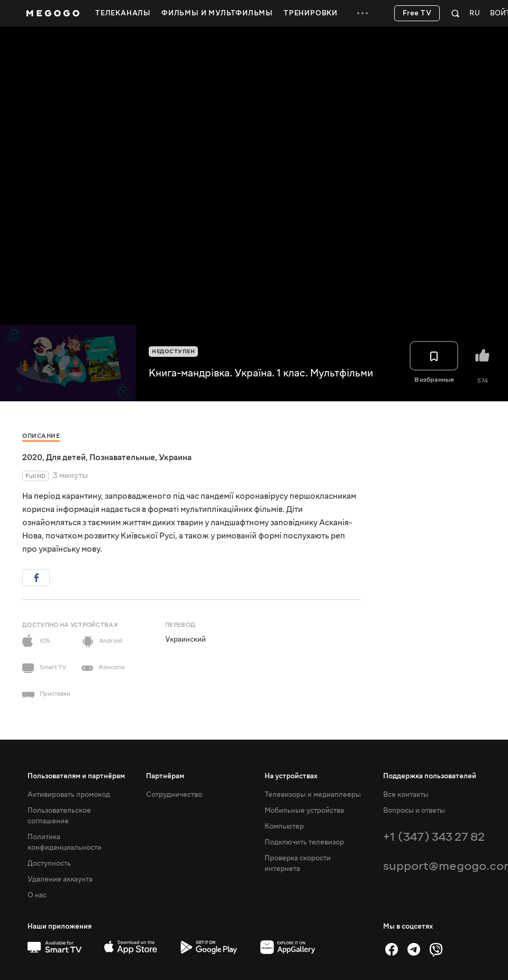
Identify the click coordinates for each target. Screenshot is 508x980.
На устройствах (291, 776)
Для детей (66, 457)
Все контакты (406, 795)
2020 (32, 457)
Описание (41, 436)
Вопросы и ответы (414, 811)
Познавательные (122, 457)
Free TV (417, 13)
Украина (175, 457)
